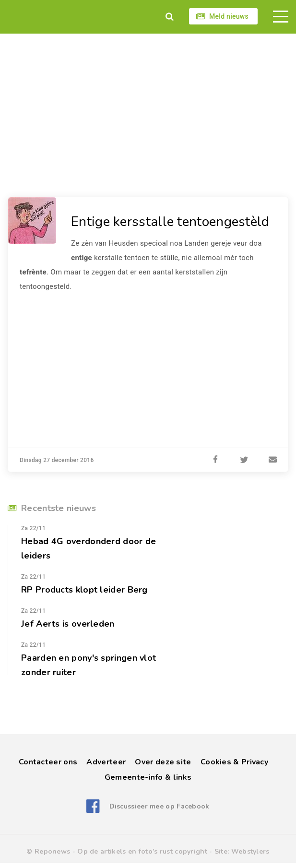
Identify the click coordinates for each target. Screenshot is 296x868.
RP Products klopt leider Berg (84, 590)
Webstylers (250, 851)
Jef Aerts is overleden (68, 624)
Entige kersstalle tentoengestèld (170, 222)
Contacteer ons (48, 762)
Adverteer (106, 762)
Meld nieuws (229, 16)
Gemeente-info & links (148, 777)
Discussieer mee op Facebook (160, 806)
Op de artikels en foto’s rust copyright (142, 851)
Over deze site (163, 762)
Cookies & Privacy (234, 762)
